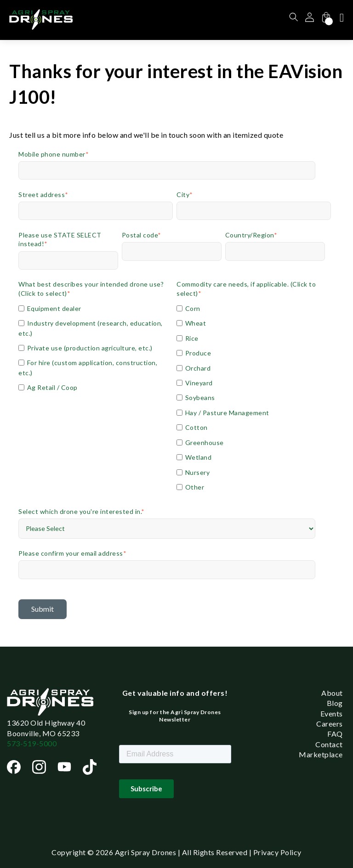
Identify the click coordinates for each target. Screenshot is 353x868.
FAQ (335, 734)
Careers (330, 724)
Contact (329, 744)
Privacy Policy (277, 852)
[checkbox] (96, 348)
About (332, 693)
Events (332, 713)
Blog (335, 703)
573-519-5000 (32, 743)
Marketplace (321, 754)
